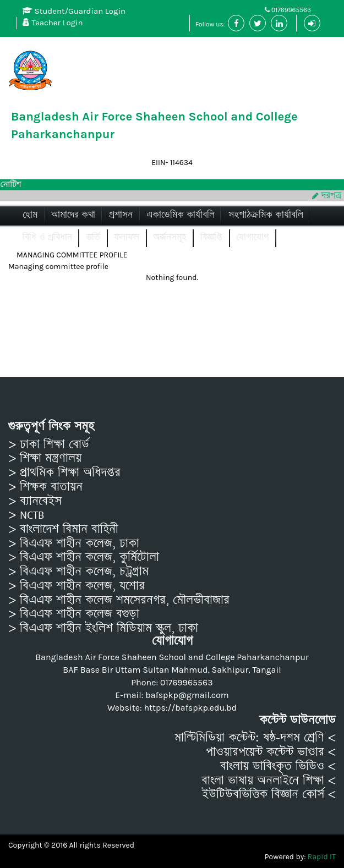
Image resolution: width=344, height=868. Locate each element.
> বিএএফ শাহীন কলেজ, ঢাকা (74, 543)
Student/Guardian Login (74, 11)
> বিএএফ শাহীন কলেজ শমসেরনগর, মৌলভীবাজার (119, 600)
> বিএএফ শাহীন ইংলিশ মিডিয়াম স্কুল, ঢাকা (103, 628)
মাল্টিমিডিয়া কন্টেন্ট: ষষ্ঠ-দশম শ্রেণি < (255, 738)
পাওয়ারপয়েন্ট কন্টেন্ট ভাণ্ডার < (271, 752)
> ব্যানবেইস (35, 501)
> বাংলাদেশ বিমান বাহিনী (63, 529)
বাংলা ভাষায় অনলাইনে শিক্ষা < (269, 781)
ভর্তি (93, 237)
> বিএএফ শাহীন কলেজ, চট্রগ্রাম (78, 572)
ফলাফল (127, 237)
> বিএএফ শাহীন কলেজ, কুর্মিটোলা (84, 557)
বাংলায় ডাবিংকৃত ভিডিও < (278, 766)
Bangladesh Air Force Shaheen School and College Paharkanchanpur (154, 125)
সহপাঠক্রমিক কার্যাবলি (266, 215)
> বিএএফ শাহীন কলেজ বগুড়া (74, 614)
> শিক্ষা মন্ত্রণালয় (45, 458)
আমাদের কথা (73, 215)
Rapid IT (322, 857)
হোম (30, 215)
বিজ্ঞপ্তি (211, 237)
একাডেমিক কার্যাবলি (181, 215)
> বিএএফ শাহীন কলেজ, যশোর (77, 586)
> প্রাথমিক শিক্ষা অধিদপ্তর (64, 473)
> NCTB (26, 515)
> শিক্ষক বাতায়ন (45, 487)
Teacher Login (53, 23)
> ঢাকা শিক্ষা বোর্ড (49, 444)
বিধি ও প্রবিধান (47, 237)
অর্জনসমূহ (170, 237)
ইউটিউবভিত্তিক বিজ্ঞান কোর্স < (269, 794)
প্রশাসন (121, 215)
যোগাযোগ (253, 237)
